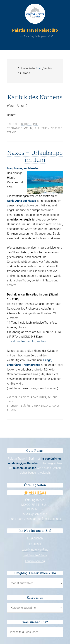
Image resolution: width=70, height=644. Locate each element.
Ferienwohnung (35, 561)
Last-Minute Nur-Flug (35, 550)
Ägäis (27, 406)
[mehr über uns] (52, 519)
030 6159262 (38, 493)
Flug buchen (35, 538)
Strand (12, 132)
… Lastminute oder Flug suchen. (27, 341)
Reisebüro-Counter (34, 397)
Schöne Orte (29, 124)
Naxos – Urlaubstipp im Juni (35, 156)
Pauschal (35, 544)
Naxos (56, 406)
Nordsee (56, 128)
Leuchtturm (42, 128)
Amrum (28, 128)
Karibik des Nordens (35, 97)
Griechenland (41, 406)
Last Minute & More (35, 555)
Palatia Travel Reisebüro (35, 30)
